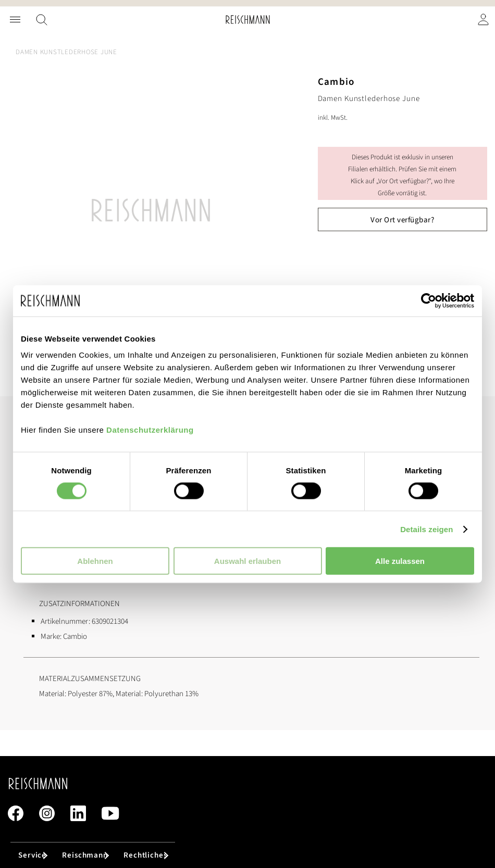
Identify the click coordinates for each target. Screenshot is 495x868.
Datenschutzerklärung (150, 430)
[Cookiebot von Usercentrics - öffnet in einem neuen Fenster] (429, 300)
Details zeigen (426, 529)
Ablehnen (95, 561)
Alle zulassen (400, 561)
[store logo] (248, 20)
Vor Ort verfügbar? (402, 220)
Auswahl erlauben (247, 561)
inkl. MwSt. (333, 118)
